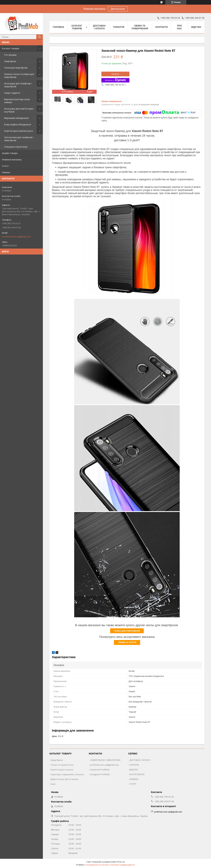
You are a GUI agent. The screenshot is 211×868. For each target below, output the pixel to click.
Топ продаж (10, 55)
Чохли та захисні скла (62, 765)
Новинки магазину (12, 160)
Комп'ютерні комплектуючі (18, 131)
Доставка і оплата (99, 27)
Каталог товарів (11, 48)
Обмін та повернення (140, 27)
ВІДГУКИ (134, 770)
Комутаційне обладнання (18, 124)
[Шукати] (40, 37)
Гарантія (119, 27)
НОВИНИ (134, 779)
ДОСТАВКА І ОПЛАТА (140, 760)
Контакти (162, 27)
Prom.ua (121, 862)
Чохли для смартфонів (16, 68)
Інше (53, 784)
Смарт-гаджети (12, 93)
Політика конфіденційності (123, 865)
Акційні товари (10, 153)
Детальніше (118, 9)
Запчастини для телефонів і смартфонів (19, 139)
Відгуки (196, 27)
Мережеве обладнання (16, 118)
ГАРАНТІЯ (134, 765)
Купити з (115, 80)
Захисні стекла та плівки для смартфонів (19, 76)
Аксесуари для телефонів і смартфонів (18, 85)
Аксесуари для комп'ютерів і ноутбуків (19, 110)
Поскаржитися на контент (97, 865)
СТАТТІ (133, 784)
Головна (58, 27)
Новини (6, 172)
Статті (5, 166)
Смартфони (10, 61)
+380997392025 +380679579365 (105, 760)
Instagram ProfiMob (100, 774)
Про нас (180, 27)
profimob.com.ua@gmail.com (16, 237)
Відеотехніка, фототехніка (65, 779)
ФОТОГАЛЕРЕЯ (137, 774)
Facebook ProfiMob (100, 770)
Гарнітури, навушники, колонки (67, 774)
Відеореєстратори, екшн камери (17, 101)
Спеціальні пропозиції (16, 147)
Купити (115, 74)
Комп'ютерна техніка (62, 770)
